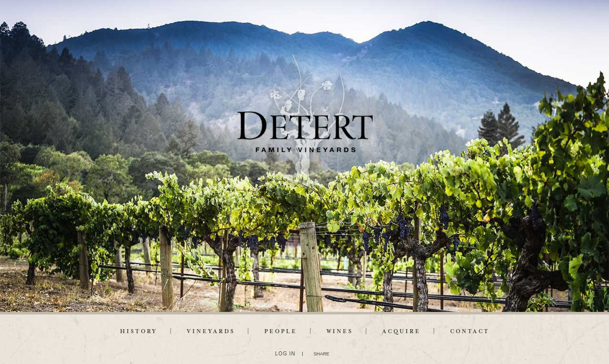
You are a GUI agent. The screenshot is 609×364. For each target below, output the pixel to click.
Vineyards (211, 331)
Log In (286, 354)
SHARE (321, 354)
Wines (340, 331)
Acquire (401, 331)
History (139, 331)
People (281, 331)
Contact (470, 331)
